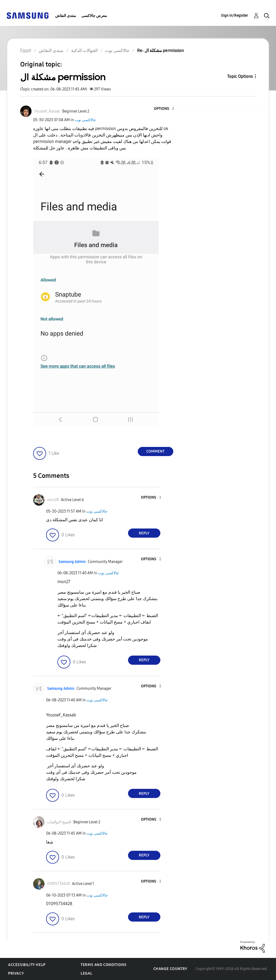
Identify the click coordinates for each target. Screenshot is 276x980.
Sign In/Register (235, 15)
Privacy (16, 973)
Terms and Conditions (103, 965)
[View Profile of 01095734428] (58, 884)
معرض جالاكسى (94, 16)
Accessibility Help (27, 965)
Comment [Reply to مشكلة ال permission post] (155, 451)
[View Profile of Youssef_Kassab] (47, 111)
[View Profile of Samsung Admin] (72, 562)
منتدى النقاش (66, 16)
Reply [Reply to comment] (144, 533)
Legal (86, 973)
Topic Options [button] (240, 76)
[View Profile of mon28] (53, 500)
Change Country (170, 969)
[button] (164, 109)
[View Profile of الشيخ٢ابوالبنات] (59, 822)
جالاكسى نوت (85, 120)
